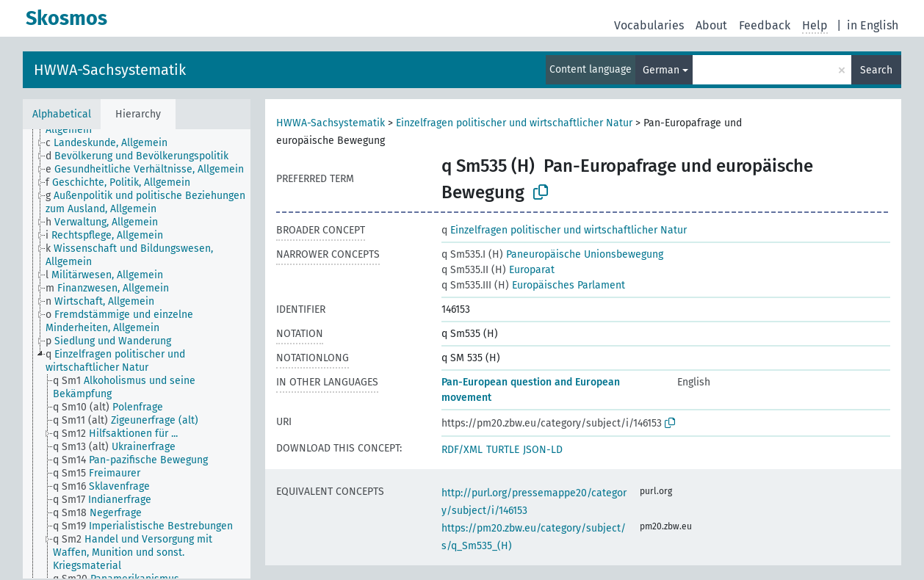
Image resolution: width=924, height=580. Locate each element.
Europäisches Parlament (533, 285)
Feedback (765, 25)
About (711, 25)
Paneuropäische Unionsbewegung (552, 254)
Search (876, 70)
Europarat (498, 270)
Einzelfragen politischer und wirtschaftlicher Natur (514, 123)
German (661, 70)
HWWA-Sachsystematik (110, 70)
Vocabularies (649, 25)
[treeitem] (113, 143)
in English (873, 25)
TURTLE (503, 450)
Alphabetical (62, 114)
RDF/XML (462, 450)
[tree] (137, 354)
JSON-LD (543, 450)
